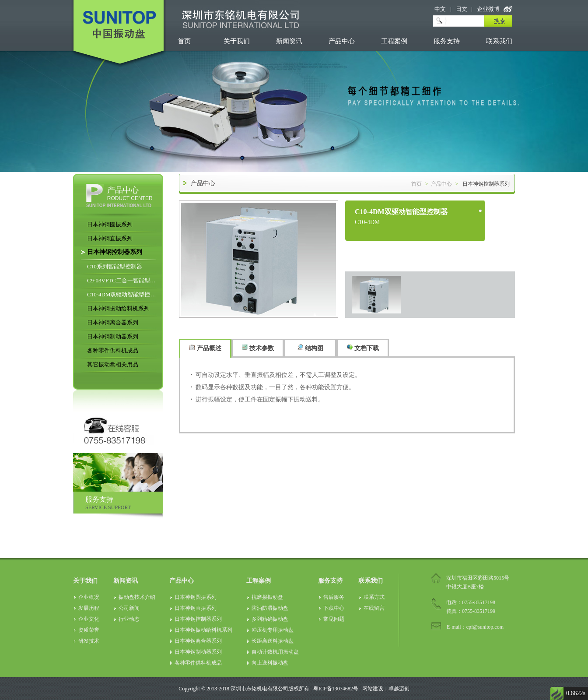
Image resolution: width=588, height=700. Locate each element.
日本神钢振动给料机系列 (118, 308)
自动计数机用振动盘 (275, 652)
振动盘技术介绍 (137, 597)
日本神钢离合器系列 (113, 322)
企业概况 (89, 597)
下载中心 (334, 608)
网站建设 (373, 689)
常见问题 (334, 619)
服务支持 (447, 41)
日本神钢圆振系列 (110, 224)
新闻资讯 (289, 41)
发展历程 (89, 608)
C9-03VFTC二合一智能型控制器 (123, 280)
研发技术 (89, 641)
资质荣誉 (89, 630)
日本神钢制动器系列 (113, 336)
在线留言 (374, 608)
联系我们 (499, 41)
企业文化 (89, 619)
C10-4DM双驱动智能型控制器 (123, 294)
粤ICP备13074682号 (336, 689)
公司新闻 (129, 608)
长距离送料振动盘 (273, 641)
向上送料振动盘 (270, 663)
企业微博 (488, 9)
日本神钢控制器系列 (115, 252)
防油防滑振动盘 (270, 608)
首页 (184, 41)
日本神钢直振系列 (110, 238)
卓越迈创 (399, 689)
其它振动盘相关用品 (113, 364)
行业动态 (129, 619)
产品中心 (342, 41)
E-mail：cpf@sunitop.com (475, 627)
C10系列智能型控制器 (115, 266)
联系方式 (374, 597)
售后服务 (334, 597)
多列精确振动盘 (270, 619)
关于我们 (237, 41)
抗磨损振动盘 (267, 597)
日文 (462, 9)
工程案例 (394, 41)
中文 (440, 9)
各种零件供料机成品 (113, 350)
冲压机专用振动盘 (273, 630)
